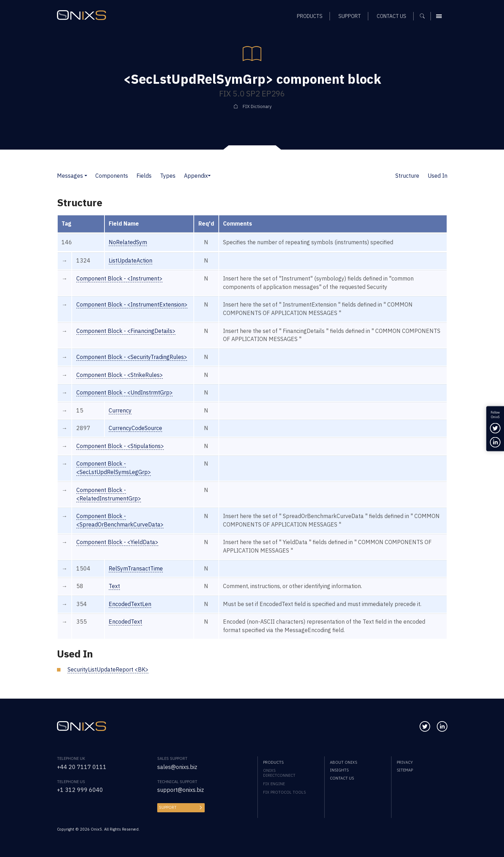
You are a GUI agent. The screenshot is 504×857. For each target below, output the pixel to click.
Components (112, 176)
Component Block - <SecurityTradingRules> (132, 357)
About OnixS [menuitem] (343, 762)
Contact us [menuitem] (342, 778)
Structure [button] (407, 176)
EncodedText (125, 622)
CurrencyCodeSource (135, 428)
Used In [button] (438, 176)
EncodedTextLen (130, 604)
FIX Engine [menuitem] (274, 784)
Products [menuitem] (273, 762)
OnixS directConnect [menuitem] (279, 773)
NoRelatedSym (128, 242)
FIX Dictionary (257, 106)
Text (114, 586)
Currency (120, 410)
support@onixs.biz (181, 790)
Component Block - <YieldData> (117, 542)
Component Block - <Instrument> (119, 278)
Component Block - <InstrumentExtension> (132, 304)
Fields (144, 176)
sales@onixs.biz (177, 767)
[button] (86, 176)
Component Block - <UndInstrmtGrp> (125, 392)
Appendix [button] (196, 176)
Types (168, 176)
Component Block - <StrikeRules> (120, 375)
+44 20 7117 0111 (82, 767)
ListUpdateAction (130, 260)
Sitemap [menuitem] (405, 770)
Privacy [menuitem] (405, 762)
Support (168, 807)
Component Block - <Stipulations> (120, 446)
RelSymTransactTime (136, 568)
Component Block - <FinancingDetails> (126, 331)
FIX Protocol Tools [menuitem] (284, 792)
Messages (70, 176)
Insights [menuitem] (339, 770)
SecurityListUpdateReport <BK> (108, 669)
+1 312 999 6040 (80, 790)
